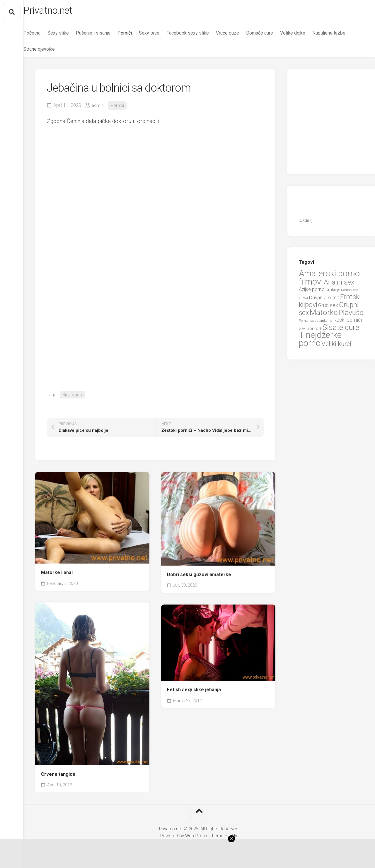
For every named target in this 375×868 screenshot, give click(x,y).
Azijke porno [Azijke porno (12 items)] (312, 292)
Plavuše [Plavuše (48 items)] (351, 315)
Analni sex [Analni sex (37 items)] (339, 285)
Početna (44, 35)
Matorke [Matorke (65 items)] (324, 315)
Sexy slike (70, 35)
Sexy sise (161, 35)
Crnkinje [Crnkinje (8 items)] (333, 292)
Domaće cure (271, 35)
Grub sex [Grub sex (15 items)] (328, 308)
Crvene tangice (58, 777)
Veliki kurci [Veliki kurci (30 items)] (336, 346)
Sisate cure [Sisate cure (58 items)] (341, 330)
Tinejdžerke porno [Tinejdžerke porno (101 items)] (320, 342)
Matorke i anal (57, 575)
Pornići (136, 35)
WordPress (196, 838)
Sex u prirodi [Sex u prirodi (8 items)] (310, 331)
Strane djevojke (91, 51)
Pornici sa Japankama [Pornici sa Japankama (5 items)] (316, 323)
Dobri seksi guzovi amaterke (199, 577)
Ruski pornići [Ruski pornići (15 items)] (348, 322)
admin (98, 108)
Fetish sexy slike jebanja (194, 692)
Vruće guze (239, 35)
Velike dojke (304, 35)
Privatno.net (62, 12)
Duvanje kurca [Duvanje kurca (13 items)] (324, 300)
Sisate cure (73, 397)
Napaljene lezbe (52, 51)
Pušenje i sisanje (105, 35)
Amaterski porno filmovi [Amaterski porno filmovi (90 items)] (329, 280)
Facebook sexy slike (199, 35)
